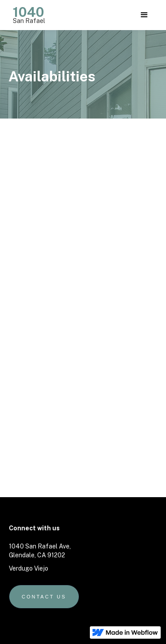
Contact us (44, 597)
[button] (144, 15)
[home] (27, 13)
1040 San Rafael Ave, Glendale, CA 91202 (40, 551)
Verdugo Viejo (29, 568)
